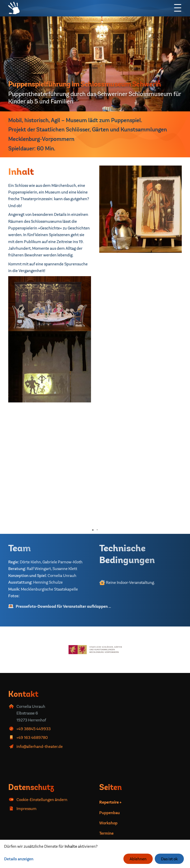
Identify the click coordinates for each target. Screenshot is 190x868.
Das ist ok (169, 859)
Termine (106, 833)
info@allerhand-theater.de (40, 746)
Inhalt (21, 171)
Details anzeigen (19, 859)
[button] (177, 415)
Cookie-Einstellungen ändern (42, 799)
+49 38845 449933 (34, 729)
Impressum (26, 808)
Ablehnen (138, 859)
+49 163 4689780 (32, 737)
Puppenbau (110, 813)
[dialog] (95, 854)
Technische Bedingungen (127, 554)
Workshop (108, 823)
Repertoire (109, 802)
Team (20, 548)
